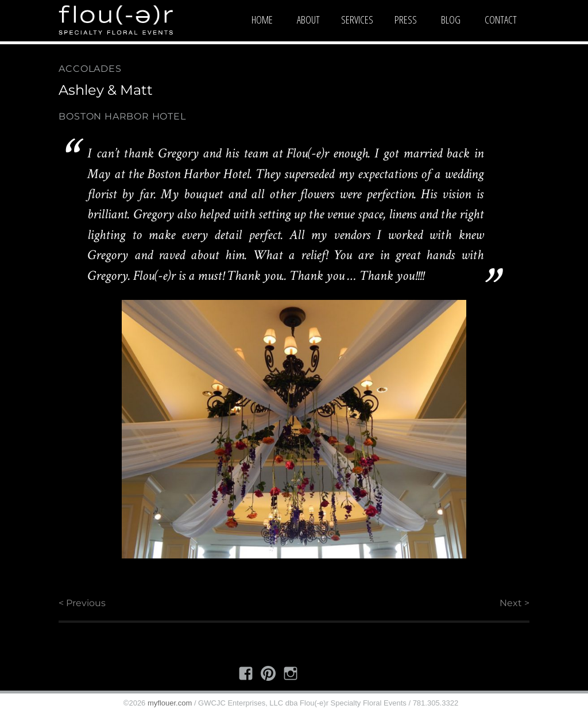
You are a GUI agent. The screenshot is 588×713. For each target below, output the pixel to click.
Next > (514, 603)
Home (262, 20)
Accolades (90, 69)
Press (406, 20)
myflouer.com (170, 703)
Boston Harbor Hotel (122, 116)
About (308, 20)
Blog (451, 20)
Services (357, 20)
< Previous (82, 603)
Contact (501, 20)
